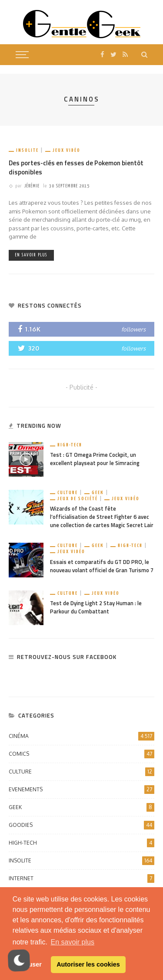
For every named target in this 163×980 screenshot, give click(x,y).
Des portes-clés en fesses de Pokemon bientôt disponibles (76, 167)
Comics (81, 754)
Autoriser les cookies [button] (88, 964)
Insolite (27, 150)
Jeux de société (78, 499)
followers (133, 329)
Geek (98, 493)
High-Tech (70, 445)
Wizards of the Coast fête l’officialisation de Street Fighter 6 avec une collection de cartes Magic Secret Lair (102, 517)
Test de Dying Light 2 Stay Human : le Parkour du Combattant (96, 607)
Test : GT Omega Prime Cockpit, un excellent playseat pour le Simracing (95, 459)
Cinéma (81, 736)
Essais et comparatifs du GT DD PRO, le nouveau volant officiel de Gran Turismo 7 (102, 566)
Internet (81, 878)
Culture (68, 493)
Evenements (81, 790)
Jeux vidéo (67, 150)
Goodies (81, 825)
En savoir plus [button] (72, 942)
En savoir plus (31, 255)
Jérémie (32, 186)
